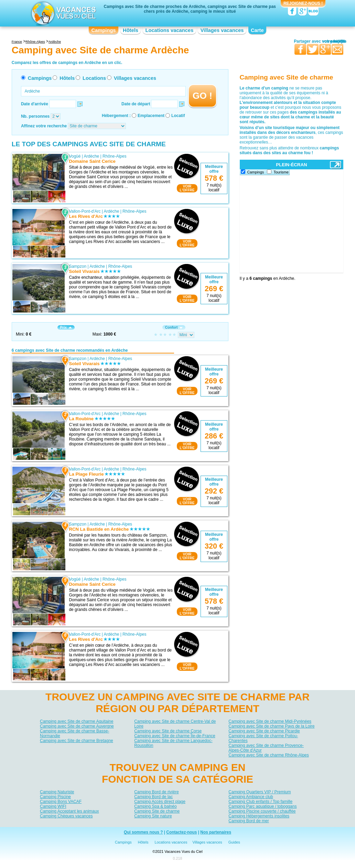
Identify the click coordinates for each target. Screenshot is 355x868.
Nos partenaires (216, 833)
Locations (94, 78)
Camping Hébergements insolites (259, 816)
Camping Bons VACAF (61, 801)
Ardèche (92, 156)
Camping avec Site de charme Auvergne (77, 726)
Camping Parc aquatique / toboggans (262, 806)
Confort (174, 327)
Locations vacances (169, 30)
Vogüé (75, 156)
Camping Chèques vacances (66, 816)
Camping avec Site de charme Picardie (264, 731)
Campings (103, 30)
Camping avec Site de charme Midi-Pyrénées (270, 721)
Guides (234, 843)
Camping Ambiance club (251, 796)
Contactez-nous (181, 833)
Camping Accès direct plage (160, 801)
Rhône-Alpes (114, 156)
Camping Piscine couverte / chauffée (262, 811)
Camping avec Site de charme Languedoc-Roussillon (173, 743)
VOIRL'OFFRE (187, 188)
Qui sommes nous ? (143, 833)
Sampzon (78, 266)
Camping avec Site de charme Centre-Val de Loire (175, 724)
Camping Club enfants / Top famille (260, 801)
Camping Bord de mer (249, 821)
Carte (257, 30)
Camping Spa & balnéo (155, 806)
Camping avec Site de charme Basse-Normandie (74, 733)
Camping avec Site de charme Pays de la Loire (271, 726)
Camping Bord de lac (153, 796)
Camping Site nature (153, 816)
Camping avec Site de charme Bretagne (77, 741)
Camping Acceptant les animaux (69, 811)
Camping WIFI (53, 806)
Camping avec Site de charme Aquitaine (77, 721)
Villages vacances (222, 30)
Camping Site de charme (157, 811)
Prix (66, 327)
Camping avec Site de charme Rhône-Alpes (268, 755)
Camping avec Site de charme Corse (168, 731)
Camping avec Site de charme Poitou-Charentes (263, 738)
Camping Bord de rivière (156, 792)
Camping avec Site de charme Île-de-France (175, 736)
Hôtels (131, 30)
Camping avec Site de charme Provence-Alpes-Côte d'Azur (266, 748)
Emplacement (151, 116)
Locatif (178, 116)
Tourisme (281, 172)
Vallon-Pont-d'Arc (85, 211)
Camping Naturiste (57, 792)
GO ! (202, 96)
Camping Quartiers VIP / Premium (260, 792)
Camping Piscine (55, 796)
